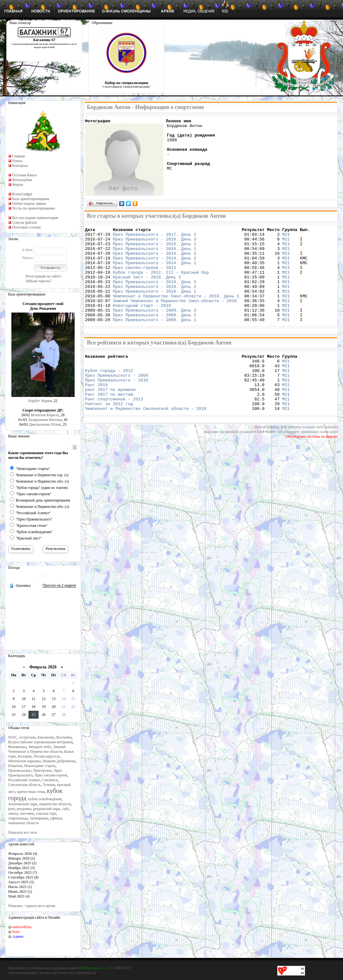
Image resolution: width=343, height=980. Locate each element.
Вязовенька (17, 747)
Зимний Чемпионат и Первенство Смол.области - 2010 (175, 317)
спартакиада (18, 818)
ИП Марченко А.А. (94, 968)
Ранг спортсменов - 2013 (114, 428)
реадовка (24, 809)
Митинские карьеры (24, 761)
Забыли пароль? (38, 281)
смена (13, 813)
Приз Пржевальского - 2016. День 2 (155, 248)
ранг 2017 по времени (110, 417)
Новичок (15, 766)
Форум (18, 185)
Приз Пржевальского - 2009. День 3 (155, 328)
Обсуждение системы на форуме (312, 468)
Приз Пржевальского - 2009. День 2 (155, 334)
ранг (12, 809)
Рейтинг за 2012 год (109, 434)
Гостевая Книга (24, 175)
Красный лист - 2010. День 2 (147, 288)
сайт (65, 809)
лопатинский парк (23, 804)
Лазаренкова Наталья (45, 420)
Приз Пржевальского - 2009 (117, 400)
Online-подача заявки (29, 204)
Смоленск (50, 780)
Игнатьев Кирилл (45, 415)
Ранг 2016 (96, 411)
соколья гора (46, 813)
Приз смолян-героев (51, 775)
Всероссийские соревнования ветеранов (40, 742)
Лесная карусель (46, 756)
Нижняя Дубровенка (59, 761)
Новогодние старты (40, 766)
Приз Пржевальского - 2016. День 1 (155, 254)
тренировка (39, 818)
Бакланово (46, 737)
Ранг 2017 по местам (109, 423)
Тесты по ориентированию (34, 208)
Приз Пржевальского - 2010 (117, 405)
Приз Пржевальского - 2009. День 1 (155, 339)
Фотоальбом (22, 180)
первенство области (55, 804)
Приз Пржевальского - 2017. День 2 (155, 237)
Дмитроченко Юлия (45, 424)
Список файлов (24, 222)
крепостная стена (31, 792)
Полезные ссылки (26, 227)
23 (14, 715)
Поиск (17, 161)
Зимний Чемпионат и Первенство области (37, 749)
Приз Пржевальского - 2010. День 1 (155, 305)
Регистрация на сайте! (43, 276)
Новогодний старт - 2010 (142, 322)
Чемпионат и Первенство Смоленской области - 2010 (146, 440)
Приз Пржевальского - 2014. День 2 (155, 265)
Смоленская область (24, 785)
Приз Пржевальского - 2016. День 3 (155, 243)
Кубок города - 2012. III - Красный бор (161, 283)
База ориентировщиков (31, 199)
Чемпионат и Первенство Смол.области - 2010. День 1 (176, 311)
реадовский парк (47, 809)
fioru (16, 932)
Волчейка (64, 737)
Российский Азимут (24, 780)
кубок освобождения (45, 799)
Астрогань (27, 737)
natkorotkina (22, 927)
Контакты (20, 166)
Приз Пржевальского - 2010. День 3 (155, 294)
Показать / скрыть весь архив (32, 906)
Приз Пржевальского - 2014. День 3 (155, 260)
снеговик (27, 813)
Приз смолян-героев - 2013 (144, 277)
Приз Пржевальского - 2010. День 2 (155, 300)
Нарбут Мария (40, 401)
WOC (13, 737)
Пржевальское (20, 770)
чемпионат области (24, 823)
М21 (286, 237)
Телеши (49, 785)
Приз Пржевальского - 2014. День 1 (155, 271)
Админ (18, 936)
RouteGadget (22, 194)
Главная (18, 156)
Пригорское (42, 770)
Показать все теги (22, 832)
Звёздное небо (40, 747)
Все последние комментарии (35, 218)
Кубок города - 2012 (109, 394)
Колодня (24, 756)
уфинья (56, 818)
